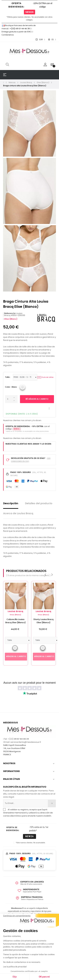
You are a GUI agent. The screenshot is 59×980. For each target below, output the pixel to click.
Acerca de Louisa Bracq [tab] (18, 514)
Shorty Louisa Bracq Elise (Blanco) (43, 621)
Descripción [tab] (11, 504)
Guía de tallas (45, 377)
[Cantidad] (11, 399)
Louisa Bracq (15, 612)
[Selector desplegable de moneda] (40, 40)
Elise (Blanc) (11, 319)
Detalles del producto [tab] (39, 504)
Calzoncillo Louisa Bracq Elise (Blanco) (15, 621)
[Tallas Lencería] (25, 377)
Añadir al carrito (37, 399)
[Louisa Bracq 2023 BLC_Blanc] (22, 387)
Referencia (10, 313)
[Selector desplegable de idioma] (52, 40)
